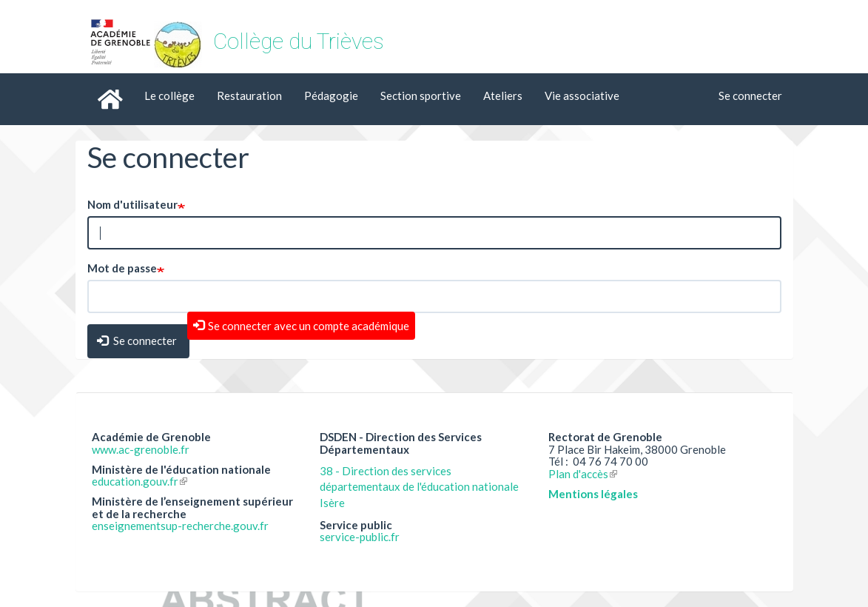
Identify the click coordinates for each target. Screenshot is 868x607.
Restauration (249, 95)
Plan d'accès (583, 474)
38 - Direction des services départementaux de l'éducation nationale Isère (419, 487)
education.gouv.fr (139, 481)
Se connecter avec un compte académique (309, 326)
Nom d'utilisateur (132, 204)
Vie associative (582, 95)
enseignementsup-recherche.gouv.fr (180, 526)
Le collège (169, 95)
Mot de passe (122, 268)
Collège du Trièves (299, 41)
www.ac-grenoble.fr (141, 449)
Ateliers (503, 95)
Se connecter (750, 95)
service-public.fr (360, 537)
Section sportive (421, 95)
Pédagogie (331, 95)
